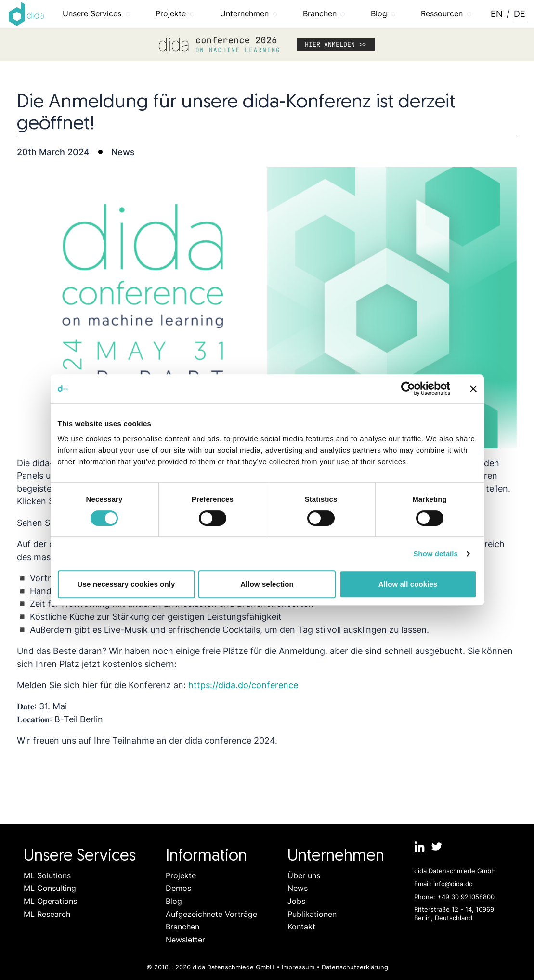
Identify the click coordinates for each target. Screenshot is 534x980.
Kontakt (301, 927)
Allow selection (267, 584)
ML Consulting (50, 888)
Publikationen (312, 914)
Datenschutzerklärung (355, 967)
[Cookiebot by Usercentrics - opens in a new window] (408, 389)
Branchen (182, 927)
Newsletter (185, 940)
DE (520, 14)
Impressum (298, 967)
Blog (174, 901)
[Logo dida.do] (26, 14)
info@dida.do (453, 884)
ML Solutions (47, 876)
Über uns (304, 876)
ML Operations (50, 901)
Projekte (181, 876)
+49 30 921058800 (466, 897)
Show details (436, 554)
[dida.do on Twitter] (436, 847)
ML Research (47, 914)
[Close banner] (473, 389)
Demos (178, 888)
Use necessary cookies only (126, 584)
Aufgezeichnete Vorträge (211, 914)
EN (497, 14)
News (298, 888)
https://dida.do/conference (243, 685)
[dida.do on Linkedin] (420, 847)
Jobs (296, 901)
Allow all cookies (408, 584)
